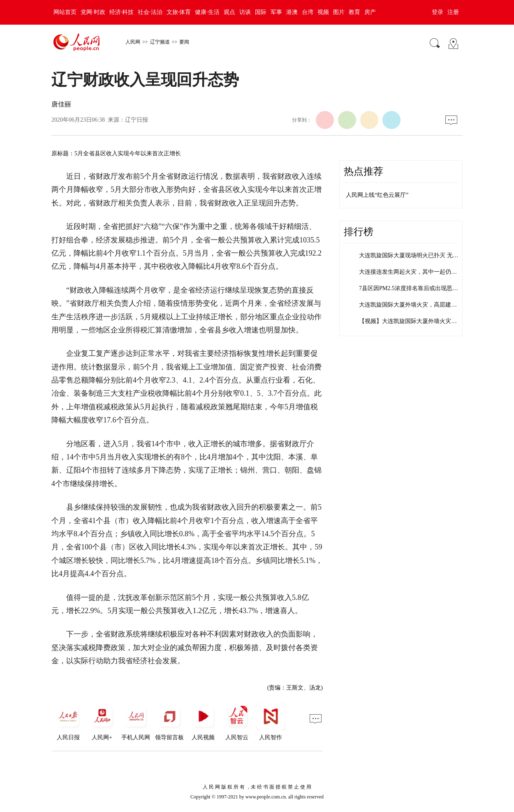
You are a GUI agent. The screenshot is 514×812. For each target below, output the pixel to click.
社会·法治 (150, 12)
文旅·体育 (179, 12)
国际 (261, 12)
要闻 (184, 42)
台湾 (308, 12)
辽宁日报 (137, 120)
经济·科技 (122, 12)
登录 (438, 12)
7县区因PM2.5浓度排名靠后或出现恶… (409, 288)
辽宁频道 (160, 42)
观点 (229, 12)
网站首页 (65, 12)
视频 (323, 12)
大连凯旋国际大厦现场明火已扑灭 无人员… (414, 255)
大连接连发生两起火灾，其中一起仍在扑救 (414, 272)
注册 (453, 12)
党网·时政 (93, 12)
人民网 (133, 42)
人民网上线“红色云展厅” (377, 195)
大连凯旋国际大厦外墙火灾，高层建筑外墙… (417, 305)
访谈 (245, 12)
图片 (339, 12)
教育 (354, 12)
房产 (370, 12)
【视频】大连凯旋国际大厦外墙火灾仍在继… (417, 321)
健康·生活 (207, 12)
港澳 (292, 12)
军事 (276, 12)
